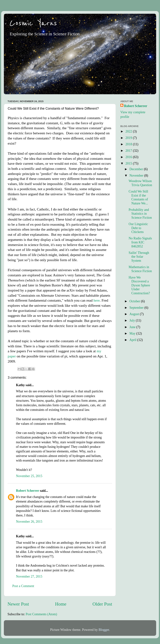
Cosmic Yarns (33, 23)
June (133, 327)
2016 (129, 157)
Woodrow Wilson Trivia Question (140, 183)
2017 (129, 151)
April (133, 340)
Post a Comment (23, 586)
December (137, 169)
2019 (129, 138)
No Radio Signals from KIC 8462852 (140, 242)
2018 (129, 144)
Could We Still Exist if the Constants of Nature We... (138, 197)
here (97, 300)
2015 (129, 163)
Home (61, 604)
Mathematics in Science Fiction (140, 269)
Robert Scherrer (28, 491)
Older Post (102, 604)
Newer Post (18, 604)
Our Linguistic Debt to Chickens (138, 228)
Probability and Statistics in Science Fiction (140, 214)
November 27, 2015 (29, 576)
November (137, 176)
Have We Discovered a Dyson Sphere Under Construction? (139, 285)
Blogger (104, 630)
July (133, 320)
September (137, 308)
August (135, 314)
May (133, 333)
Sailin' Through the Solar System (139, 257)
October (135, 301)
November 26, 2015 (29, 522)
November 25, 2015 (29, 476)
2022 (129, 131)
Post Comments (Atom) (41, 614)
